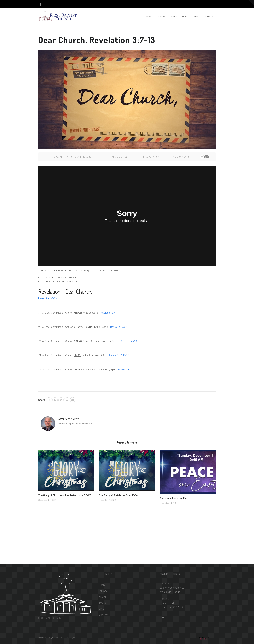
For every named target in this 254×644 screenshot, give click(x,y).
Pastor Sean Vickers (78, 157)
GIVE (196, 16)
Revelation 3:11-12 (119, 355)
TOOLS (185, 16)
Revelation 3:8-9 (119, 327)
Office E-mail (167, 603)
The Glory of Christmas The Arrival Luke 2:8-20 (65, 495)
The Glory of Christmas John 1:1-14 (118, 495)
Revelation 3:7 (107, 313)
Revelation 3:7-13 (47, 298)
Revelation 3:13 (126, 370)
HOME (149, 16)
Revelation (153, 157)
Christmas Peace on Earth (175, 498)
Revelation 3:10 (129, 341)
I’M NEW (161, 16)
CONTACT (208, 16)
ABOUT (173, 16)
